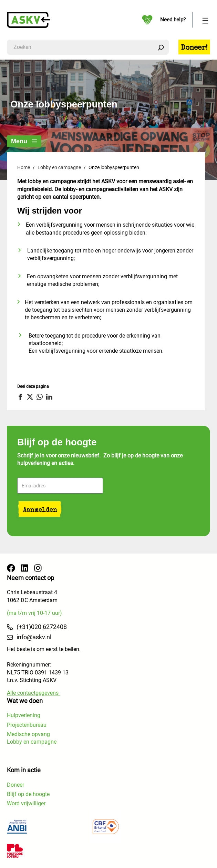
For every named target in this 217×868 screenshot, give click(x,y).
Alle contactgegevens (33, 693)
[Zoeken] (161, 47)
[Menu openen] (205, 20)
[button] (21, 397)
